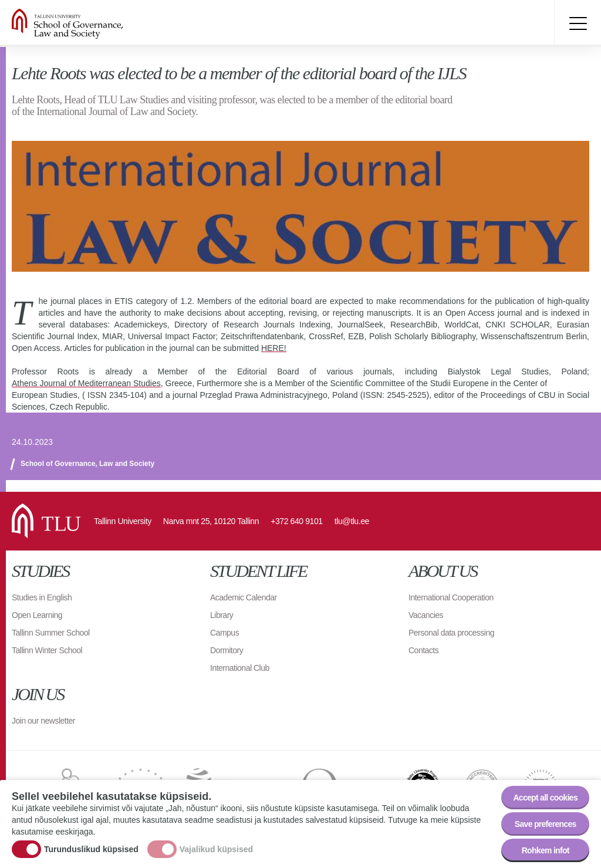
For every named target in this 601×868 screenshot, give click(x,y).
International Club (240, 668)
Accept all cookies (545, 798)
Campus (224, 633)
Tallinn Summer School (51, 633)
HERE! (274, 348)
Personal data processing (451, 633)
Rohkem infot (546, 850)
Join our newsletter (43, 721)
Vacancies (426, 615)
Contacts (423, 650)
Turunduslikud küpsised (91, 849)
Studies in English (42, 597)
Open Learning (37, 615)
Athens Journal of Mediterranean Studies (86, 383)
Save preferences (546, 824)
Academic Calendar (244, 597)
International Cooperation (451, 597)
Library (222, 615)
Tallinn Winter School (47, 650)
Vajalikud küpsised (216, 849)
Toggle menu (578, 23)
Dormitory (227, 650)
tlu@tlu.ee (352, 521)
